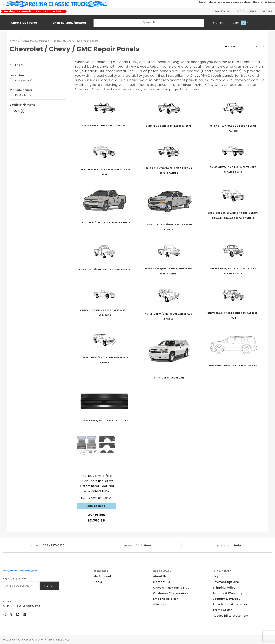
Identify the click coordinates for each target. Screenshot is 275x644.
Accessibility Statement (230, 616)
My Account (102, 576)
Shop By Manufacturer (69, 23)
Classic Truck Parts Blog (171, 588)
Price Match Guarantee (230, 604)
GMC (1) (19, 111)
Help (237, 545)
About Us (160, 576)
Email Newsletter (166, 599)
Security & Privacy (226, 599)
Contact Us (162, 582)
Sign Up (49, 586)
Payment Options (226, 582)
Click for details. (264, 2)
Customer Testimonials (171, 593)
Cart (241, 23)
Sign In (219, 23)
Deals (98, 582)
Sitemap (159, 604)
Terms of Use (222, 610)
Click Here (143, 545)
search (149, 23)
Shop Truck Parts (24, 23)
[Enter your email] (21, 586)
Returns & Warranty (227, 593)
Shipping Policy (224, 588)
